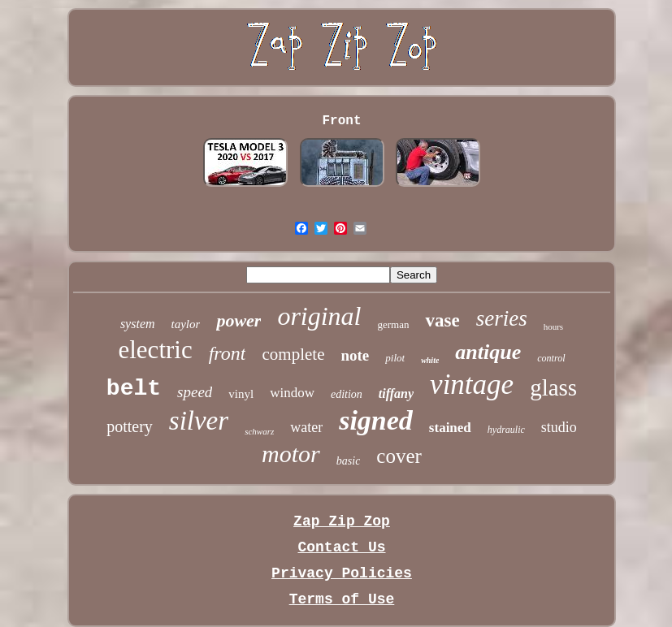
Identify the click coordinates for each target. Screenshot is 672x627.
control (551, 358)
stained (450, 428)
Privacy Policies (342, 573)
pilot (395, 358)
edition (347, 394)
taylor (186, 324)
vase (442, 320)
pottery (130, 426)
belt (134, 389)
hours (553, 326)
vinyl (241, 394)
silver (199, 421)
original (319, 316)
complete (293, 354)
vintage (472, 385)
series (502, 318)
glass (553, 387)
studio (559, 427)
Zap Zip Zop (342, 521)
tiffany (396, 393)
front (228, 353)
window (292, 393)
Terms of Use (342, 599)
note (355, 355)
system (138, 324)
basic (349, 461)
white (430, 360)
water (306, 427)
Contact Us (341, 547)
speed (195, 392)
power (238, 320)
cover (399, 456)
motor (291, 454)
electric (155, 350)
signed (376, 420)
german (394, 324)
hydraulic (506, 430)
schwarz (259, 431)
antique (488, 352)
